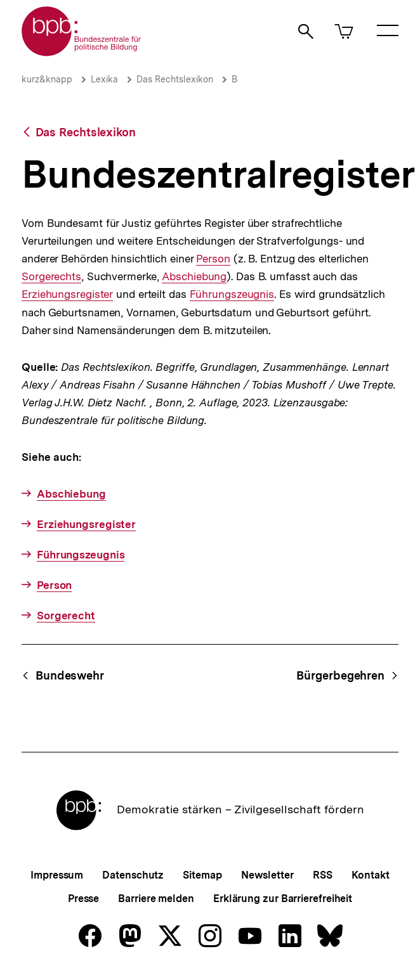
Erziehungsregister (67, 294)
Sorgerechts (51, 276)
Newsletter (267, 875)
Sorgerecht (66, 616)
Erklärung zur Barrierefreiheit (283, 899)
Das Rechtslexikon (175, 79)
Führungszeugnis (232, 294)
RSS (323, 875)
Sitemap (202, 875)
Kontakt (371, 875)
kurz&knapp (47, 79)
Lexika (104, 79)
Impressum (57, 875)
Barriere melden (156, 899)
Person (213, 259)
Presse (83, 899)
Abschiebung (194, 277)
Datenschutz (133, 875)
